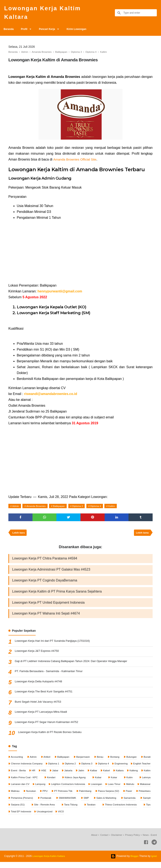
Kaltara (146, 775)
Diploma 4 (101, 508)
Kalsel (133, 775)
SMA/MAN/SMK (84, 803)
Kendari (78, 782)
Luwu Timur (130, 789)
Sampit (15, 810)
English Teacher (20, 775)
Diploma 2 (80, 768)
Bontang (114, 761)
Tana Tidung (79, 810)
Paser (147, 796)
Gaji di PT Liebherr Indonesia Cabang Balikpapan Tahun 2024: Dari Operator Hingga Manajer (76, 666)
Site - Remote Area (55, 810)
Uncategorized (45, 817)
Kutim (147, 782)
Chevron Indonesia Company (27, 768)
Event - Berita (42, 775)
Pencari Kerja (50, 31)
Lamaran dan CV (35, 789)
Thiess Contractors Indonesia (123, 810)
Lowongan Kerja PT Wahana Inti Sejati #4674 (46, 618)
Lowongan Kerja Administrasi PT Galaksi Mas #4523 (51, 573)
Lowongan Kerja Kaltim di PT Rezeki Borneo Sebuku (52, 737)
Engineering (143, 768)
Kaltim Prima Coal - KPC (53, 782)
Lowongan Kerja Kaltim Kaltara (46, 14)
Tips (148, 810)
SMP (102, 803)
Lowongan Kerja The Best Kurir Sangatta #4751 (46, 696)
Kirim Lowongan (81, 31)
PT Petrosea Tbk (81, 796)
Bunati (147, 761)
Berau (100, 761)
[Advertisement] (80, 255)
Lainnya (15, 789)
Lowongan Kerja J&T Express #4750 (39, 656)
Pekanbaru (17, 803)
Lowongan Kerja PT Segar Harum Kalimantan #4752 (49, 727)
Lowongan (112, 789)
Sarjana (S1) (32, 810)
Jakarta (94, 775)
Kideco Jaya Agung (100, 782)
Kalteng (15, 782)
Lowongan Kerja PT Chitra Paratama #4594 (45, 561)
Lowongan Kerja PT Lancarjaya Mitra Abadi (43, 717)
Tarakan (96, 810)
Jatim (107, 775)
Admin (16, 508)
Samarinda (144, 803)
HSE (68, 775)
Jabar (80, 775)
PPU (62, 796)
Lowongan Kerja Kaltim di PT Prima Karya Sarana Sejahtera (57, 595)
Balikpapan (62, 508)
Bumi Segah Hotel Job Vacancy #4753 (40, 706)
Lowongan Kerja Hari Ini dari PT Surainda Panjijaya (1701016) (55, 646)
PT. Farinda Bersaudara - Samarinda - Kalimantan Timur (51, 676)
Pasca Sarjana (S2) (126, 796)
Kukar (134, 782)
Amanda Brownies (38, 508)
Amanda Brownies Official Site (76, 161)
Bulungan (131, 761)
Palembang (103, 796)
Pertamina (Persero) (40, 803)
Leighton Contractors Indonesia (83, 789)
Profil (26, 31)
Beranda (9, 31)
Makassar (16, 796)
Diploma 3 (82, 508)
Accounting (17, 761)
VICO (62, 817)
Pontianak (64, 803)
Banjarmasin (83, 761)
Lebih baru (19, 535)
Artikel (47, 761)
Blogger (134, 862)
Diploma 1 (58, 768)
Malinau (32, 796)
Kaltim (118, 508)
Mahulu (146, 789)
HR (58, 775)
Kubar (120, 782)
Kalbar (119, 775)
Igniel (154, 862)
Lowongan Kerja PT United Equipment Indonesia (48, 606)
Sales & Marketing (121, 803)
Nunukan (48, 796)
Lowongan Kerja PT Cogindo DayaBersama (45, 584)
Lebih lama (142, 535)
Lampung (55, 789)
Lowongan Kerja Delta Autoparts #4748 (40, 686)
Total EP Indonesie (21, 817)
